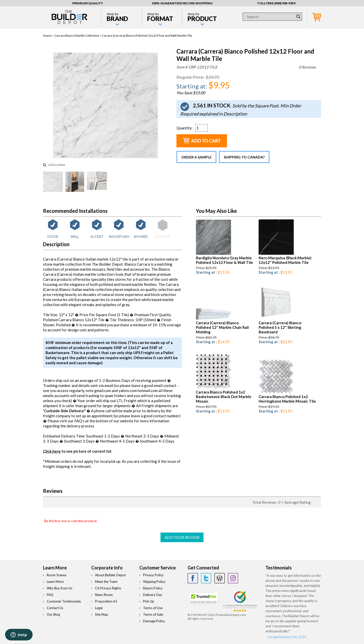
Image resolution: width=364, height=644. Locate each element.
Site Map (102, 614)
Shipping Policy (154, 582)
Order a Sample (196, 157)
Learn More (55, 582)
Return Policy (153, 588)
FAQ (50, 595)
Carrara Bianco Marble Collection (77, 36)
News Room (104, 595)
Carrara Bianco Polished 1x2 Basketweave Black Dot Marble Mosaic (224, 397)
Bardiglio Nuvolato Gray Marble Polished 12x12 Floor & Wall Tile (224, 260)
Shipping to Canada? (244, 157)
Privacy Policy (153, 575)
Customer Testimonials (64, 601)
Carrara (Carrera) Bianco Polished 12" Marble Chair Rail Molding (222, 327)
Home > (49, 36)
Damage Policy (154, 621)
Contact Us (55, 608)
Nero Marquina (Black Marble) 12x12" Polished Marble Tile (285, 260)
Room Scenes (57, 575)
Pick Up (149, 601)
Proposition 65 (106, 601)
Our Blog (53, 614)
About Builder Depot (110, 575)
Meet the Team (106, 582)
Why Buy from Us (60, 588)
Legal (99, 608)
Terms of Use (153, 608)
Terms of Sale (153, 614)
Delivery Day (153, 595)
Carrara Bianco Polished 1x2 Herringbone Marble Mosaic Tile (287, 399)
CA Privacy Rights (108, 588)
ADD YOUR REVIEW (182, 537)
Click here (52, 451)
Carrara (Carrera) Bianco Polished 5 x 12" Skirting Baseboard (280, 327)
